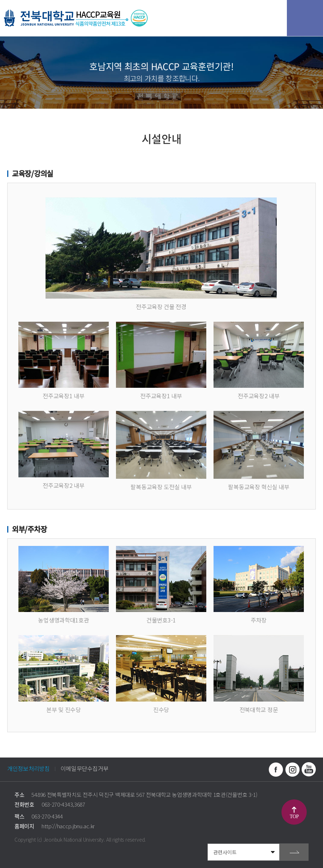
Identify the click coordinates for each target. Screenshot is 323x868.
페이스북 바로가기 (276, 769)
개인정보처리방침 (29, 768)
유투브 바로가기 (309, 769)
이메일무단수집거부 (85, 768)
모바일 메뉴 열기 (305, 18)
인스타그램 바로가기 (292, 769)
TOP (294, 817)
